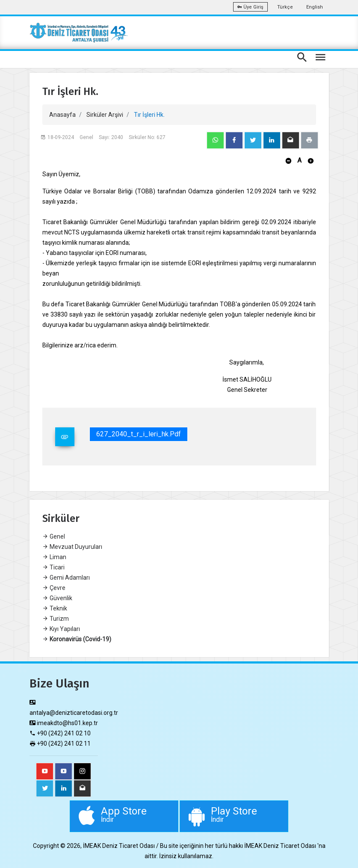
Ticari (53, 567)
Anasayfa (62, 115)
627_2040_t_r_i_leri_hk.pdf (139, 434)
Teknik (55, 608)
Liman (54, 557)
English (315, 7)
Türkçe (285, 7)
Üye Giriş (250, 7)
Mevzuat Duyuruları (72, 547)
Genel (54, 536)
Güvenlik (57, 598)
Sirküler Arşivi (105, 115)
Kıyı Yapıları (61, 629)
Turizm (56, 619)
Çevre (54, 588)
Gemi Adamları (66, 578)
